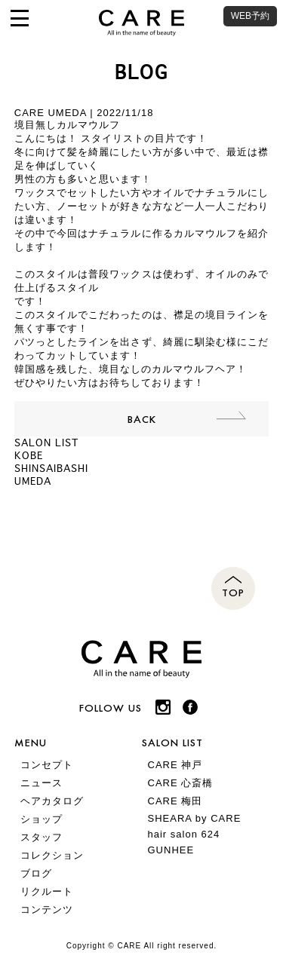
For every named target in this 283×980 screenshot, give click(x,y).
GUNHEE (171, 850)
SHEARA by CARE (195, 818)
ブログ (36, 873)
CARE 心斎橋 (181, 783)
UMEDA (33, 481)
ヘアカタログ (52, 801)
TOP (233, 592)
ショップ (42, 819)
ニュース (42, 783)
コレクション (52, 855)
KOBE (29, 455)
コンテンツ (47, 910)
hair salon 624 (184, 834)
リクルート (47, 891)
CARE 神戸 (175, 765)
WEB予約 (250, 16)
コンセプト (47, 765)
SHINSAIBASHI (51, 468)
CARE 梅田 (175, 801)
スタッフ (42, 837)
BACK (142, 419)
